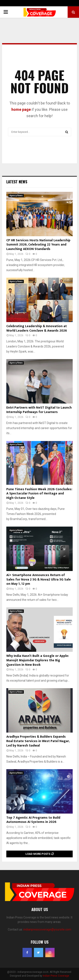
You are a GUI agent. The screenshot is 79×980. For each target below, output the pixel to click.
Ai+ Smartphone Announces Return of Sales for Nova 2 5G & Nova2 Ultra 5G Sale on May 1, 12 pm (39, 580)
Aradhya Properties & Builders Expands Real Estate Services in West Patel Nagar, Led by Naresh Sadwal (38, 741)
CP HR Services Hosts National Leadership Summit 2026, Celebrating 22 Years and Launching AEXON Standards (38, 245)
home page (21, 109)
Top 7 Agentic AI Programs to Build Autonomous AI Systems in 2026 (33, 820)
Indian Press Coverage (56, 976)
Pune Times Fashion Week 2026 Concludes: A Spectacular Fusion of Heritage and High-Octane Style (39, 494)
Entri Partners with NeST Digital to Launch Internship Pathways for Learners (39, 410)
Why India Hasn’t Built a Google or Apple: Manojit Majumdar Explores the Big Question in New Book (38, 660)
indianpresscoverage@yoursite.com (47, 929)
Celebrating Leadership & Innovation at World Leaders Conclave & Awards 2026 (37, 328)
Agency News (16, 196)
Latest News (17, 182)
